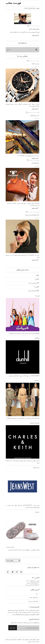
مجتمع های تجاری (33, 291)
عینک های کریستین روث (32, 215)
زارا (36, 594)
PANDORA (36, 163)
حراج (36, 279)
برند (36, 276)
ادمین (36, 67)
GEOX (37, 512)
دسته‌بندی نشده (33, 283)
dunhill (37, 338)
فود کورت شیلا (34, 598)
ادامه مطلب (35, 36)
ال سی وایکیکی (35, 116)
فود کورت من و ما (33, 601)
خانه (38, 9)
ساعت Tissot (35, 64)
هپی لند (37, 296)
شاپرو (14, 640)
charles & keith (35, 423)
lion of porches (34, 29)
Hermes (37, 381)
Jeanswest (36, 468)
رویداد (36, 287)
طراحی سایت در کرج (34, 642)
